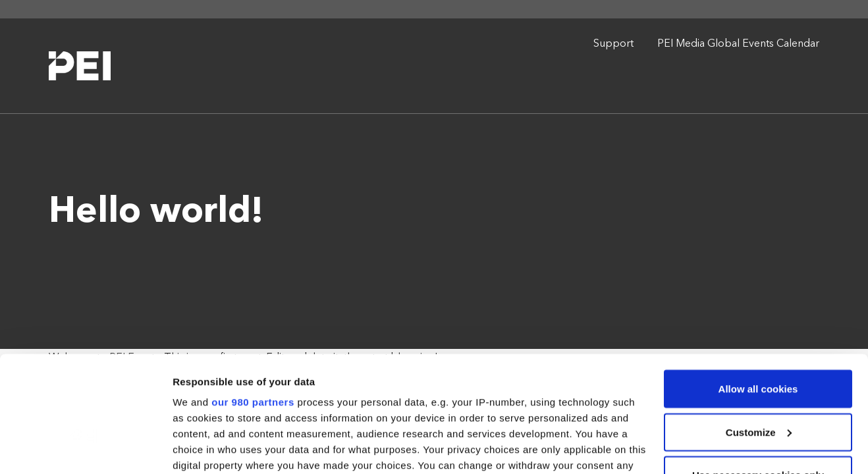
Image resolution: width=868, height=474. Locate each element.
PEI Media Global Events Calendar (738, 44)
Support (613, 44)
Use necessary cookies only (758, 376)
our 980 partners (253, 303)
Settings (192, 448)
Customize (759, 333)
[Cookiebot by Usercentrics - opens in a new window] (85, 448)
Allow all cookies (758, 289)
